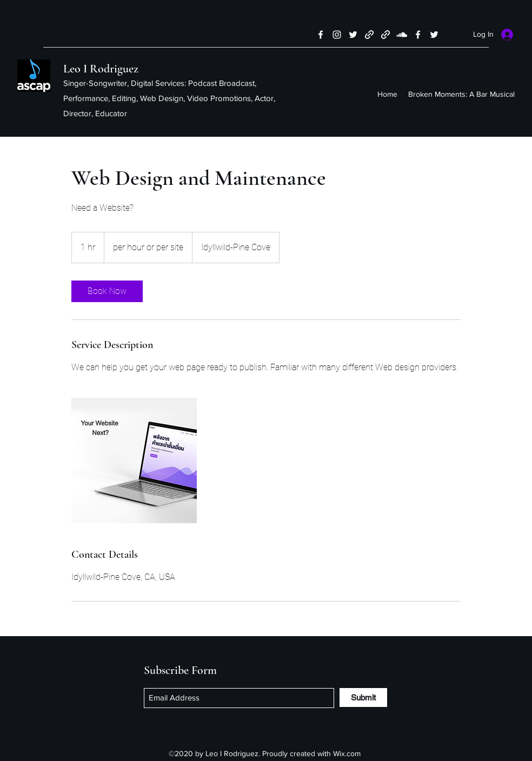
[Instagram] (337, 35)
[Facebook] (321, 35)
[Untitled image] (134, 460)
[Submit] (363, 697)
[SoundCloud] (402, 35)
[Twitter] (353, 35)
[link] (107, 291)
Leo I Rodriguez (101, 69)
